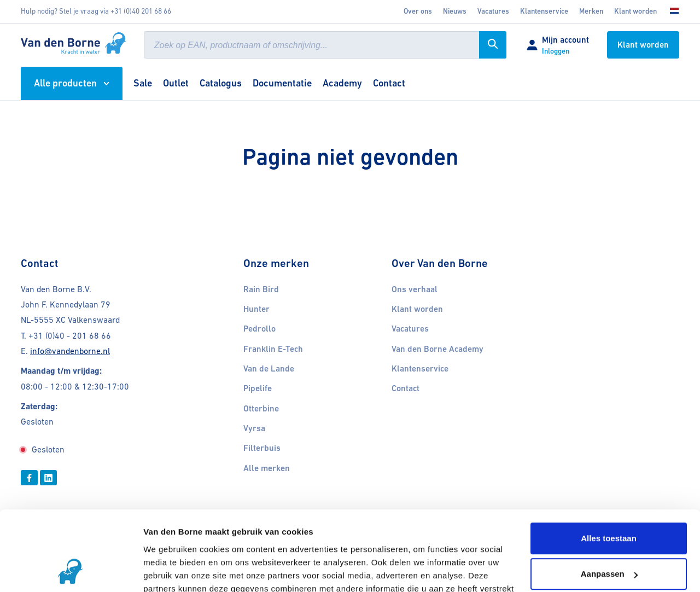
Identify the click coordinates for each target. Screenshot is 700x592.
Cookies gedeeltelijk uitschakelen (210, 570)
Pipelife (258, 388)
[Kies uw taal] (671, 11)
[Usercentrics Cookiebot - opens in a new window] (71, 571)
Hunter (256, 309)
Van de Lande (269, 369)
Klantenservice (544, 11)
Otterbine (261, 409)
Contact (406, 388)
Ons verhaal (415, 289)
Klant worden (635, 11)
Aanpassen (609, 499)
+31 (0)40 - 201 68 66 (70, 336)
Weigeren (608, 535)
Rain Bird (261, 289)
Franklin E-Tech (273, 349)
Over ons (418, 11)
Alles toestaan (609, 464)
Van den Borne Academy (437, 349)
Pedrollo (259, 329)
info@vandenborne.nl (70, 351)
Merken (591, 11)
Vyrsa (254, 428)
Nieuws (455, 11)
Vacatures (410, 329)
